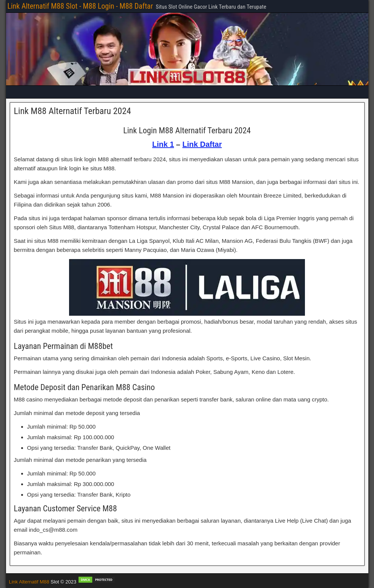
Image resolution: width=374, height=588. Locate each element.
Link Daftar (202, 144)
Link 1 (163, 144)
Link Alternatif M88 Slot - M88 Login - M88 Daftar (80, 6)
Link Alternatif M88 (29, 582)
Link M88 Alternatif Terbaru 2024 (73, 111)
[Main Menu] (187, 92)
